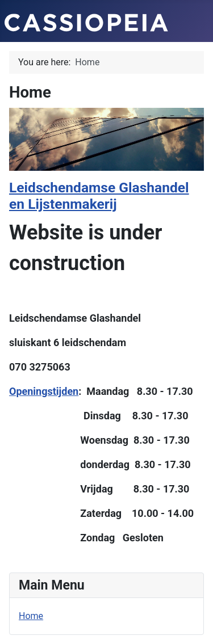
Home (31, 616)
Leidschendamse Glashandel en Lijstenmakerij (99, 196)
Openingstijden (44, 391)
